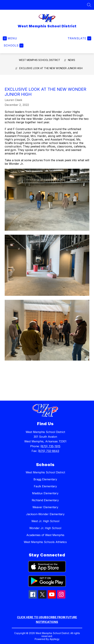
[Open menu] (10, 38)
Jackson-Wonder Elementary (45, 514)
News (72, 60)
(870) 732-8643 (49, 451)
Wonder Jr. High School (45, 528)
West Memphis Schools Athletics (45, 542)
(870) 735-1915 (50, 446)
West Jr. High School (45, 521)
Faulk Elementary (45, 486)
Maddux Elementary (45, 493)
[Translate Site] (79, 38)
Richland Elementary (45, 500)
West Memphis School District (40, 60)
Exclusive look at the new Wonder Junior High (51, 68)
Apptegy (55, 639)
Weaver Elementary (45, 507)
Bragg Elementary (45, 479)
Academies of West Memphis (45, 535)
